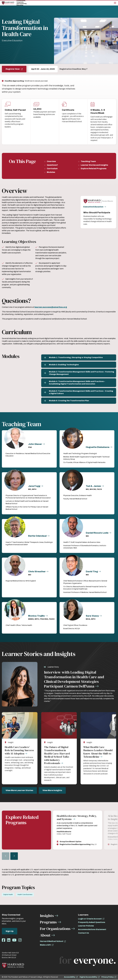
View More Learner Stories (19, 790)
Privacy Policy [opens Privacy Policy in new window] (107, 977)
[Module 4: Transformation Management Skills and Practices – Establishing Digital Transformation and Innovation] (79, 383)
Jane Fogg (34, 486)
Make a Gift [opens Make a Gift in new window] (45, 945)
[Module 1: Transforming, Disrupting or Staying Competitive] (79, 358)
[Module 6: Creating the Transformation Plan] (79, 401)
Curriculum (52, 169)
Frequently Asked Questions (92, 922)
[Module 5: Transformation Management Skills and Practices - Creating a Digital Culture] (79, 392)
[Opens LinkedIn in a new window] (9, 940)
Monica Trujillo (37, 616)
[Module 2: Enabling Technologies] (79, 365)
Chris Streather (37, 571)
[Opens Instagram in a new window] (20, 940)
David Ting (92, 571)
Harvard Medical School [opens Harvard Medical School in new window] (52, 941)
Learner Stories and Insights (94, 165)
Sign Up (10, 931)
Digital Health (8, 895)
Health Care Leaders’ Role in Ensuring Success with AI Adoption (19, 750)
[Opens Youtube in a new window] (14, 940)
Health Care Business (25, 895)
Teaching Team (88, 161)
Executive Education (93, 207)
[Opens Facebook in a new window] (4, 940)
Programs (48, 922)
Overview (51, 161)
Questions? (52, 165)
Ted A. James (93, 486)
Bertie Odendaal (37, 536)
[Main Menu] (115, 3)
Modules (51, 172)
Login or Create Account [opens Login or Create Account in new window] (90, 919)
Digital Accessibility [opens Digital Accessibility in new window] (88, 977)
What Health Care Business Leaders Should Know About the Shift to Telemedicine (98, 752)
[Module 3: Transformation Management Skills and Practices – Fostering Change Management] (79, 373)
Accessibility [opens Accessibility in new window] (70, 977)
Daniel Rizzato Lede (97, 533)
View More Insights (52, 790)
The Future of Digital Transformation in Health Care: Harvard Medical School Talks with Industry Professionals (57, 755)
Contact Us (83, 933)
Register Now (13, 69)
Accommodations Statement (92, 930)
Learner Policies (86, 926)
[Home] (8, 3)
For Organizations (55, 929)
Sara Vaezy (92, 616)
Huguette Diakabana (98, 447)
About (45, 935)
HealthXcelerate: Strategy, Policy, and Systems (77, 818)
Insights (47, 916)
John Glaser (35, 444)
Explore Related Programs (94, 169)
